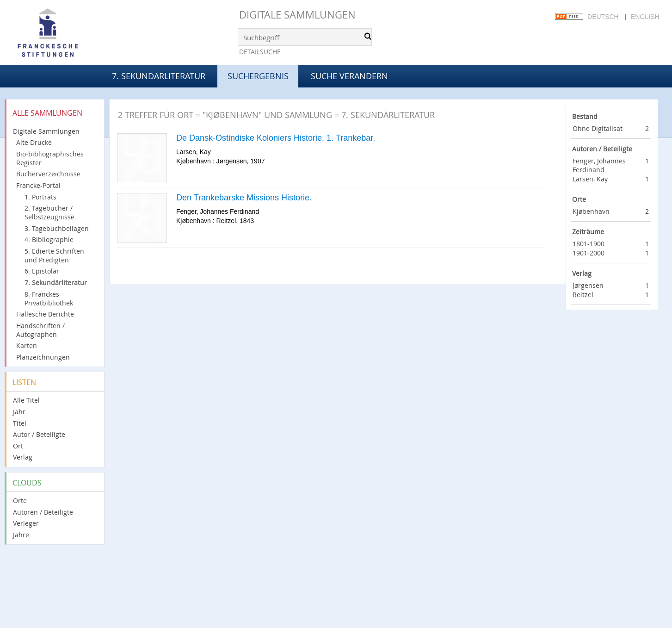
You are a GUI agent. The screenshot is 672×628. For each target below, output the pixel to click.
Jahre (21, 535)
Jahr (19, 412)
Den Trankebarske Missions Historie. (244, 198)
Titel (20, 423)
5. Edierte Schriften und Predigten (54, 255)
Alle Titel (26, 400)
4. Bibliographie (49, 239)
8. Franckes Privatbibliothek (49, 298)
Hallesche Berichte (45, 314)
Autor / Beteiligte (39, 434)
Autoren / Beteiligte (43, 512)
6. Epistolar (42, 271)
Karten (27, 345)
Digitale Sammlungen (297, 15)
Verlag (23, 457)
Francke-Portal (38, 185)
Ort (18, 446)
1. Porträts (40, 197)
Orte (20, 501)
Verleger (26, 523)
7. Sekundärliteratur (159, 76)
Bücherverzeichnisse (48, 174)
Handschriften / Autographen (40, 330)
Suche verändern (349, 76)
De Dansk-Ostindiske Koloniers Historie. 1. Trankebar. (276, 138)
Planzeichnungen (43, 357)
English (645, 17)
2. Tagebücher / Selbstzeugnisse (49, 212)
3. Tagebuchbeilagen (57, 228)
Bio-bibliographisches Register (50, 158)
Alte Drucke (34, 142)
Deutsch (603, 17)
